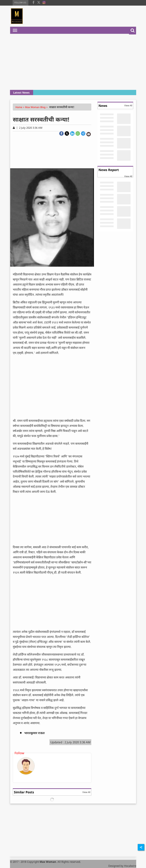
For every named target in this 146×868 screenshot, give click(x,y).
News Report (109, 170)
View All (86, 792)
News (103, 106)
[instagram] (44, 2)
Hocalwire (130, 866)
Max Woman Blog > (37, 107)
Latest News (21, 93)
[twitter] (39, 2)
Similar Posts (24, 792)
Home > (20, 107)
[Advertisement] (73, 62)
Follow (19, 753)
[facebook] (33, 2)
